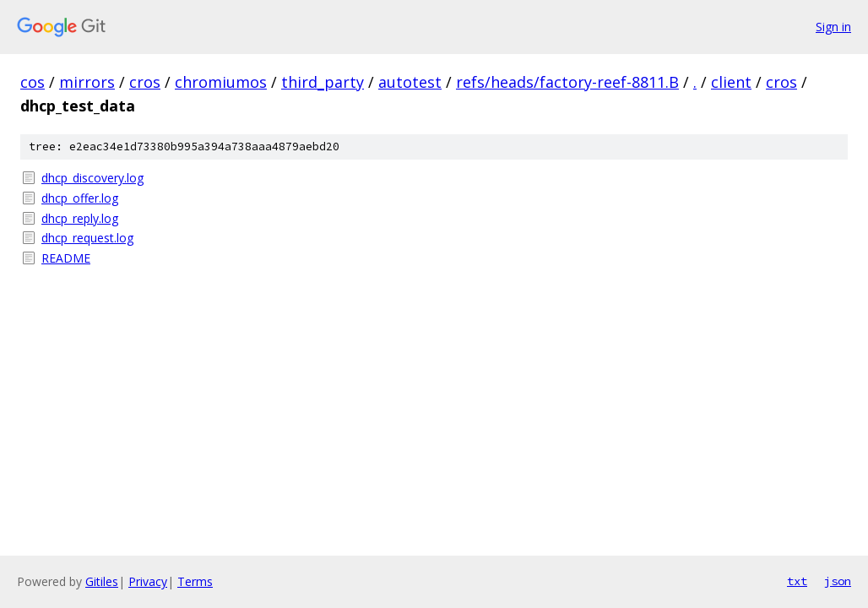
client (731, 82)
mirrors (87, 82)
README (66, 258)
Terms (195, 581)
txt (797, 581)
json (838, 581)
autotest (410, 82)
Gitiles (102, 581)
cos (33, 82)
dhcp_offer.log (80, 198)
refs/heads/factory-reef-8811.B (567, 82)
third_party (323, 82)
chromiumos (221, 82)
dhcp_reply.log (80, 218)
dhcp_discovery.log (92, 178)
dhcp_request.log (87, 238)
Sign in (833, 27)
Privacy (148, 581)
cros (145, 82)
